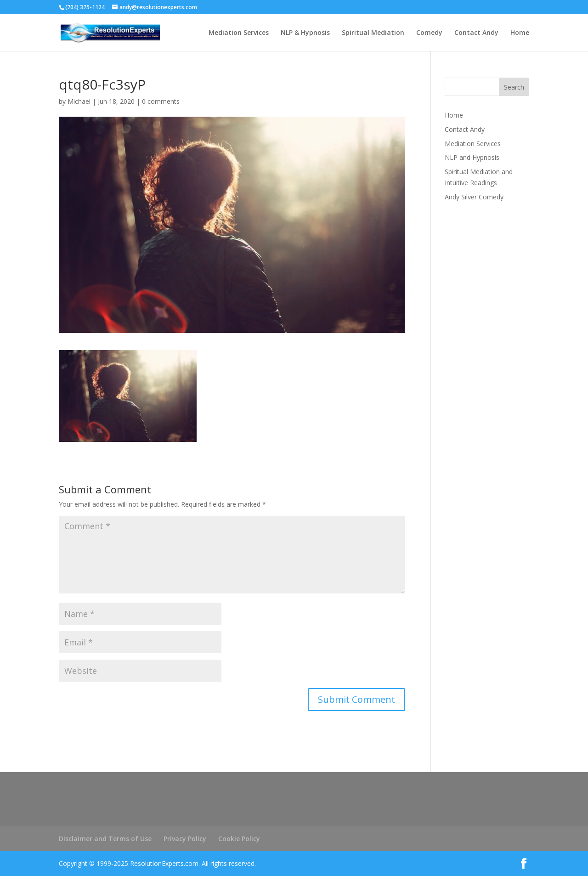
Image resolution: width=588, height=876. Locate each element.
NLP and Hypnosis (472, 157)
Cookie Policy (239, 839)
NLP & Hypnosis (305, 33)
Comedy (429, 33)
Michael (79, 101)
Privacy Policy (185, 839)
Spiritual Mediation (373, 33)
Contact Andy (476, 33)
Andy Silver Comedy (474, 197)
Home (520, 33)
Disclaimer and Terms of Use (105, 839)
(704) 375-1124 (85, 7)
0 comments (161, 101)
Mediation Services (239, 33)
